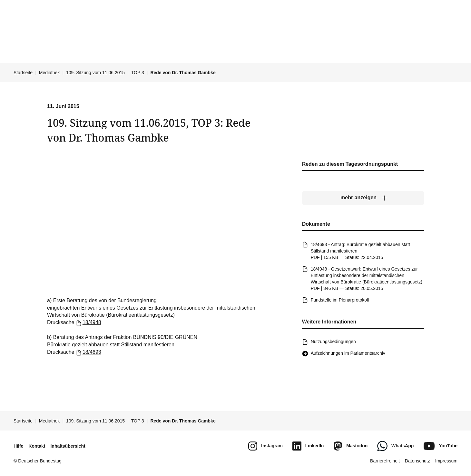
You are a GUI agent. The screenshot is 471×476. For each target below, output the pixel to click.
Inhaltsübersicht (68, 446)
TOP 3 (138, 73)
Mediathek (49, 73)
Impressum (446, 461)
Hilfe (18, 446)
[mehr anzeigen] (363, 198)
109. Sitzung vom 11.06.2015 (95, 73)
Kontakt (37, 446)
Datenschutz (417, 461)
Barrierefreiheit (385, 461)
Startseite (23, 73)
